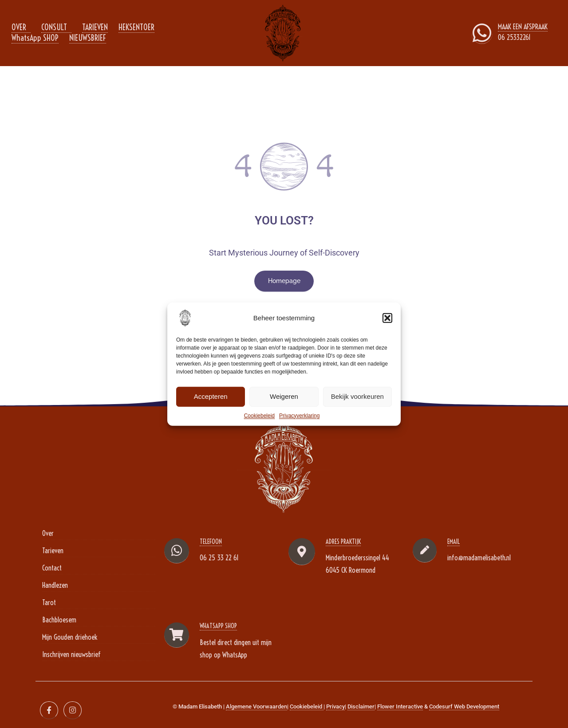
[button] (387, 318)
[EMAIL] (425, 550)
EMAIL (454, 542)
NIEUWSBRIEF (88, 38)
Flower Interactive (400, 706)
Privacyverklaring (299, 415)
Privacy (335, 706)
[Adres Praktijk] (302, 552)
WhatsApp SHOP (35, 38)
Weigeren (284, 396)
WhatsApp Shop (218, 626)
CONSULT (54, 27)
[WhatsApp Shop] (177, 635)
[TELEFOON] (177, 551)
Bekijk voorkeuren (357, 396)
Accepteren (211, 396)
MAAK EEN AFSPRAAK (523, 27)
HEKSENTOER (136, 27)
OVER (19, 27)
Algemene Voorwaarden (256, 706)
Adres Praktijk (343, 542)
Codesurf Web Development (464, 706)
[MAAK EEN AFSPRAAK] (482, 33)
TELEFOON (211, 542)
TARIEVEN (95, 27)
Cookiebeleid (259, 415)
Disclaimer (361, 706)
